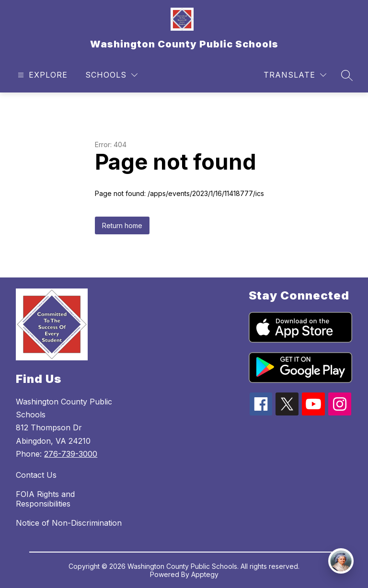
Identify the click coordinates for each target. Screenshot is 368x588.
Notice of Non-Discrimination (69, 523)
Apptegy (205, 574)
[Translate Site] (295, 75)
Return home (122, 225)
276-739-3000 (71, 454)
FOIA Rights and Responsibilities (45, 499)
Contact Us (36, 475)
